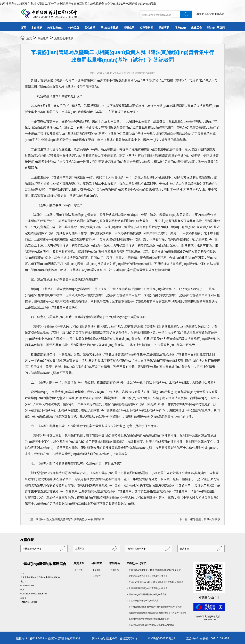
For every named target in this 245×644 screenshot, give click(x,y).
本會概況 (37, 28)
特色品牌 (74, 28)
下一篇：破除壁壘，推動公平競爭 (200, 519)
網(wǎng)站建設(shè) (105, 638)
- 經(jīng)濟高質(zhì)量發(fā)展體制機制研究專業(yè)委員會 (154, 570)
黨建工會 (197, 28)
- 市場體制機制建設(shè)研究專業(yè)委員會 (147, 588)
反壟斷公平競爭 (64, 38)
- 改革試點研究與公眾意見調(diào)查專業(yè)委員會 (151, 625)
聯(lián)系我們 (216, 28)
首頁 (23, 28)
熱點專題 (164, 28)
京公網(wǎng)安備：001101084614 (208, 638)
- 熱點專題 (114, 570)
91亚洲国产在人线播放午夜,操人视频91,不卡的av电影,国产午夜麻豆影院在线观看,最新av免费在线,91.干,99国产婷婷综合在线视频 (78, 4)
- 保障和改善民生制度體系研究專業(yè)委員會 (148, 619)
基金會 (210, 14)
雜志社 (220, 14)
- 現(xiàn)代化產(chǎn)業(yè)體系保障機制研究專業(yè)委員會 (155, 582)
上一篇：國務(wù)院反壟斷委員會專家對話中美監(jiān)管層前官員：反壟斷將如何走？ (67, 519)
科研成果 (129, 28)
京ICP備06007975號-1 (161, 638)
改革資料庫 (146, 28)
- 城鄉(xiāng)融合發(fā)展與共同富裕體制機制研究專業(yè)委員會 (157, 613)
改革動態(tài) (55, 28)
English (200, 14)
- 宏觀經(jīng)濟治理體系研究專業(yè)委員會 (147, 576)
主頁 (29, 38)
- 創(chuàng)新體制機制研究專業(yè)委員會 (147, 594)
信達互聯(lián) (128, 638)
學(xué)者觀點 (109, 28)
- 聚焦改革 (78, 570)
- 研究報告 (96, 576)
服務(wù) (180, 28)
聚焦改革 (90, 28)
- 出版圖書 (96, 570)
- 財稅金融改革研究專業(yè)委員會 (143, 601)
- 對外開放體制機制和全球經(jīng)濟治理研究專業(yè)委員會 (154, 607)
